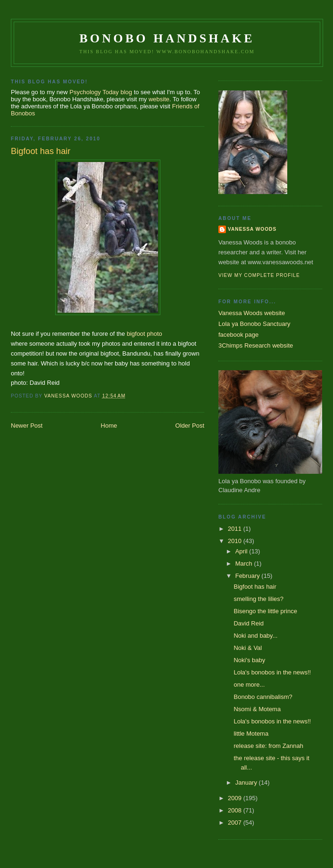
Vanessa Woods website (252, 313)
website (159, 99)
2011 (236, 529)
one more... (249, 685)
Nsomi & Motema (257, 709)
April (242, 551)
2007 (236, 823)
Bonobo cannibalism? (263, 697)
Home (109, 426)
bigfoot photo (145, 334)
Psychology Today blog (101, 92)
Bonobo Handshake (167, 38)
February (249, 576)
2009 (236, 798)
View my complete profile (259, 275)
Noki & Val (248, 648)
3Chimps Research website (256, 345)
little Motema (251, 734)
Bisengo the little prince (265, 611)
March (245, 564)
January (247, 783)
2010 (236, 541)
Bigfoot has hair (255, 587)
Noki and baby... (255, 636)
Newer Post (27, 426)
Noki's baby (249, 660)
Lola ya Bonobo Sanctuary (254, 324)
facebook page (238, 335)
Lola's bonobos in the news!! (272, 672)
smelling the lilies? (258, 599)
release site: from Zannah (268, 746)
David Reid (249, 623)
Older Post (190, 426)
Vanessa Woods (252, 229)
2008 (236, 810)
